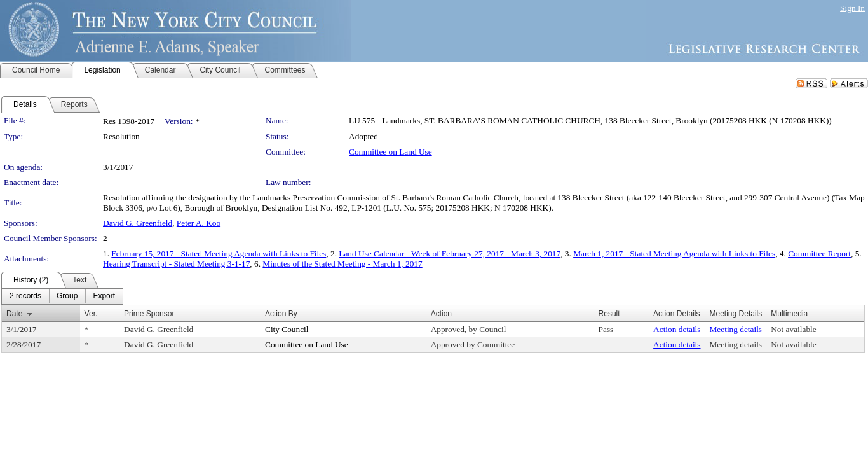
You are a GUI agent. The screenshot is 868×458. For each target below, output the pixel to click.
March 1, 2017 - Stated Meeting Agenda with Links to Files (674, 253)
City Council (287, 329)
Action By (281, 314)
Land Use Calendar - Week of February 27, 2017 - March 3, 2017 (450, 253)
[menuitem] (25, 296)
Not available (793, 329)
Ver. (91, 314)
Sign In (852, 8)
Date (14, 314)
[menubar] (62, 296)
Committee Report (819, 253)
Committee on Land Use (390, 152)
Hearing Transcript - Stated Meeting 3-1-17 (176, 264)
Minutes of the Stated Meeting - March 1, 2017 (342, 264)
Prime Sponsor (149, 314)
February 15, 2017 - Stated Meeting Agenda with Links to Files (219, 253)
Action (441, 314)
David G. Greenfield (138, 223)
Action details (677, 329)
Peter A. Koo (199, 223)
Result (609, 314)
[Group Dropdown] (67, 296)
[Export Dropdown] (104, 296)
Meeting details (736, 329)
